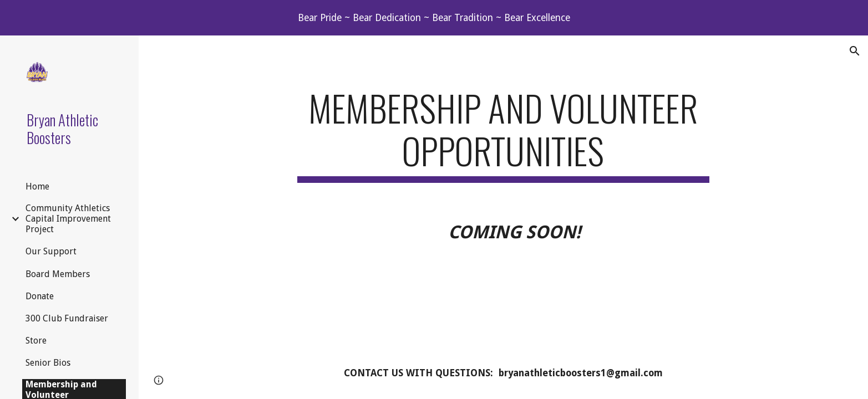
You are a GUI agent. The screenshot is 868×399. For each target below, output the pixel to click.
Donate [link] (40, 296)
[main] (504, 135)
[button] (855, 51)
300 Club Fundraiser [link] (67, 318)
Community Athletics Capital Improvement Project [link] (68, 219)
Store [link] (36, 341)
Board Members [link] (58, 274)
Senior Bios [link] (48, 363)
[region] (434, 18)
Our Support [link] (51, 251)
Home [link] (37, 186)
